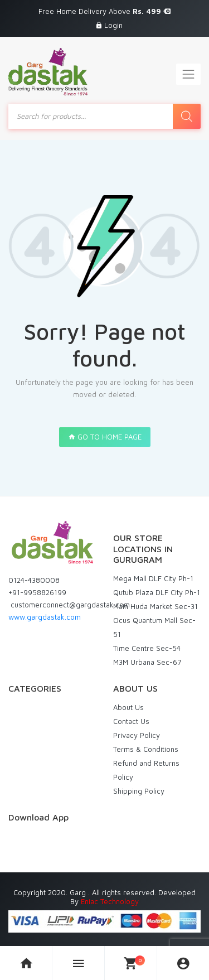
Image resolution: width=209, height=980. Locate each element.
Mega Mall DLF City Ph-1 (153, 578)
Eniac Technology (110, 901)
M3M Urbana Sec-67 (147, 662)
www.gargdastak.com (45, 617)
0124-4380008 (34, 580)
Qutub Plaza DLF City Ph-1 (157, 592)
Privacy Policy (137, 735)
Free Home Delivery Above (104, 11)
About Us (128, 707)
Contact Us (131, 721)
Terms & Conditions (146, 749)
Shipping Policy (139, 791)
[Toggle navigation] (188, 74)
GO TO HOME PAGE (105, 437)
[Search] (187, 116)
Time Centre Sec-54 (147, 648)
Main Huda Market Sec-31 (155, 606)
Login (113, 25)
